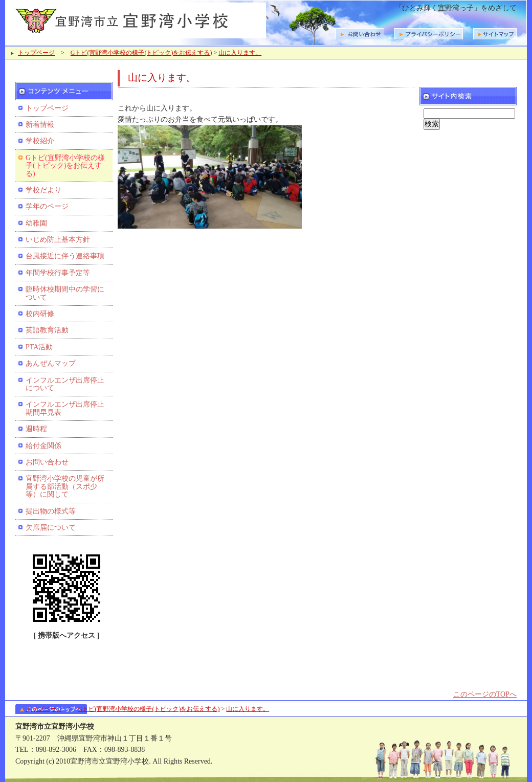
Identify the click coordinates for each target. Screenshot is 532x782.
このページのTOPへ (485, 694)
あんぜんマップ (51, 363)
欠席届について (51, 528)
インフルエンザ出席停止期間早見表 (65, 408)
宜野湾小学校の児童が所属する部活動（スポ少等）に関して (65, 486)
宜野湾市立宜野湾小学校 (138, 19)
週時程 (36, 429)
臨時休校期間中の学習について (65, 293)
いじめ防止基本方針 (58, 240)
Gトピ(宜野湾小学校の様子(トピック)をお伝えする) (141, 53)
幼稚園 (36, 223)
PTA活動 (39, 347)
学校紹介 (40, 141)
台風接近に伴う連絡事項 (65, 256)
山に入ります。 (240, 53)
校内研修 (40, 314)
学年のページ (47, 206)
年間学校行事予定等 (58, 273)
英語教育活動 (47, 330)
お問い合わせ (47, 462)
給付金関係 (43, 446)
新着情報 (40, 125)
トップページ (36, 53)
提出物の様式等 (51, 511)
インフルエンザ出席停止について (65, 384)
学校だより (43, 190)
